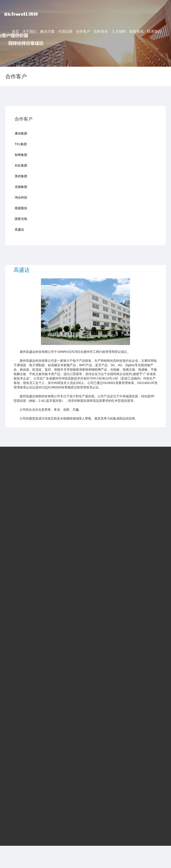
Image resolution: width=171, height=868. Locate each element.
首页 (15, 31)
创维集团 (21, 153)
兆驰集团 (21, 185)
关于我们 (30, 31)
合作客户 (83, 31)
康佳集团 (21, 132)
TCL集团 (21, 143)
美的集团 (21, 175)
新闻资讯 (136, 31)
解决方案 (47, 31)
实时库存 (101, 31)
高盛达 (19, 228)
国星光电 (21, 217)
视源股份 (21, 207)
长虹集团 (21, 164)
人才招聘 (119, 31)
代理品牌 (65, 31)
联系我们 (154, 31)
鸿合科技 (21, 196)
